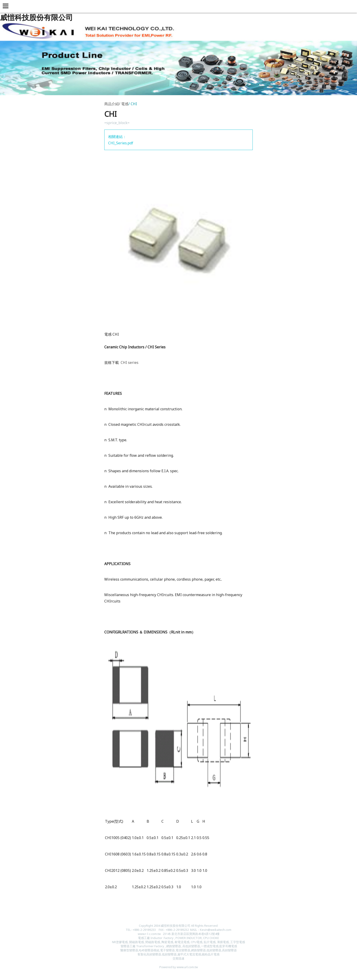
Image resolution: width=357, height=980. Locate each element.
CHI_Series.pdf (121, 143)
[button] (6, 6)
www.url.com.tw (187, 967)
